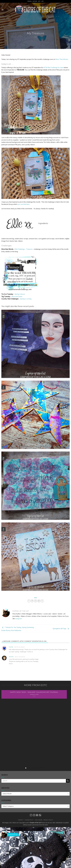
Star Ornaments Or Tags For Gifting (36, 444)
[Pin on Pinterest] (39, 601)
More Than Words (62, 59)
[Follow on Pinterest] (37, 815)
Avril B (11, 657)
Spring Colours (20, 294)
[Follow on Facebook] (31, 815)
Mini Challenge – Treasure (24, 249)
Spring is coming (26, 299)
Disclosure (39, 820)
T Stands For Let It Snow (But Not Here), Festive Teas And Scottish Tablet (35, 586)
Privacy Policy (48, 820)
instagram (18, 619)
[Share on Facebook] (29, 601)
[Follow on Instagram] (34, 815)
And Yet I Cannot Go (35, 373)
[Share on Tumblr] (42, 601)
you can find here (23, 204)
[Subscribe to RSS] (40, 815)
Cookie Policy (29, 820)
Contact (21, 820)
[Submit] (68, 781)
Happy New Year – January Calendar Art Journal (34, 692)
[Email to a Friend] (36, 601)
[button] (2, 10)
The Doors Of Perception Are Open (36, 515)
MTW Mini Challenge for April (53, 68)
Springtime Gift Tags (61, 629)
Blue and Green (17, 297)
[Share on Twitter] (32, 601)
